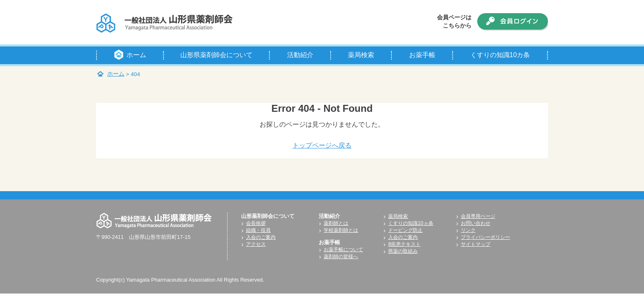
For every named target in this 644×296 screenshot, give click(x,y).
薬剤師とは (336, 223)
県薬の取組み (403, 251)
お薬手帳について (343, 250)
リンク (468, 230)
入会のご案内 (261, 237)
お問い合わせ (476, 223)
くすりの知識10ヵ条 (411, 223)
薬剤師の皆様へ (341, 257)
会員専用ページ (478, 216)
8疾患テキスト (404, 244)
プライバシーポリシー (485, 237)
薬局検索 (398, 216)
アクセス (256, 244)
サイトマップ (476, 244)
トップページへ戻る (322, 145)
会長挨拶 (256, 223)
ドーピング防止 (405, 230)
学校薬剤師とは (341, 230)
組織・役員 (258, 230)
